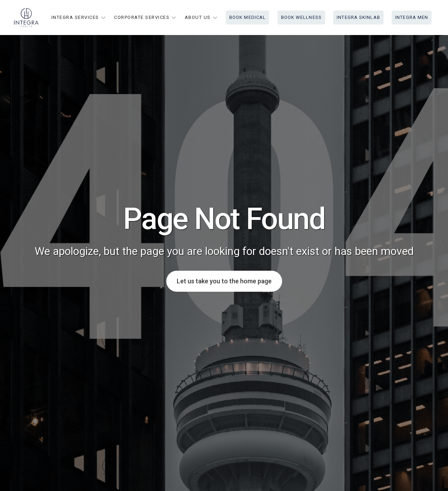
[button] (79, 18)
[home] (26, 18)
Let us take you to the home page (224, 281)
